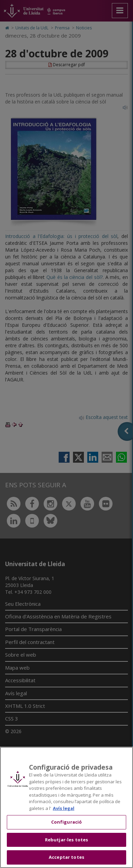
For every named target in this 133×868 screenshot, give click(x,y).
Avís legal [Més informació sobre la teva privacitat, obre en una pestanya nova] (64, 808)
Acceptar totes (66, 857)
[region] (66, 807)
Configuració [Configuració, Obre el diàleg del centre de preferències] (67, 822)
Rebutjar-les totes (66, 840)
